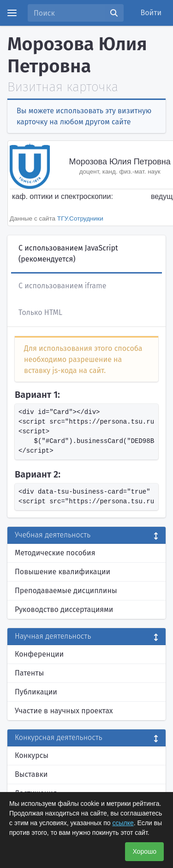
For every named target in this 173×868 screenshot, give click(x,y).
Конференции (39, 654)
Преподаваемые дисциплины (66, 591)
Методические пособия (55, 553)
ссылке (123, 823)
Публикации (36, 692)
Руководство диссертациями (64, 609)
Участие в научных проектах (64, 711)
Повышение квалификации (63, 572)
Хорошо (144, 851)
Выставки (31, 774)
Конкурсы (32, 755)
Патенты (29, 673)
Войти (151, 13)
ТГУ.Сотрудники (80, 218)
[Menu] (12, 13)
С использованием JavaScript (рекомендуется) (68, 253)
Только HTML (40, 312)
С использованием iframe (62, 286)
